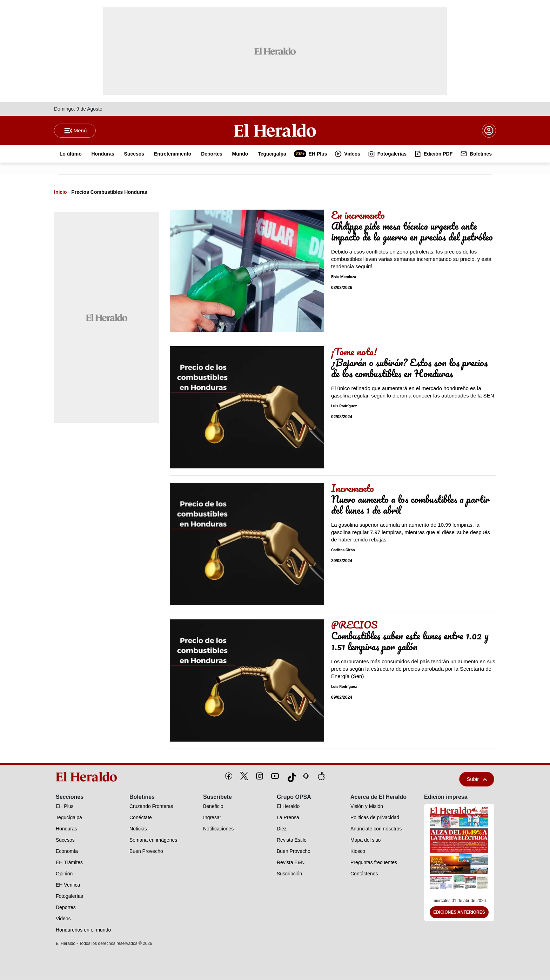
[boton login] (489, 131)
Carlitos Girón (343, 550)
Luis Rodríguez (344, 406)
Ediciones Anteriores (459, 913)
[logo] (89, 777)
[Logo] (275, 130)
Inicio (61, 192)
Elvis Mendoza (344, 277)
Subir (477, 779)
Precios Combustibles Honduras (109, 192)
